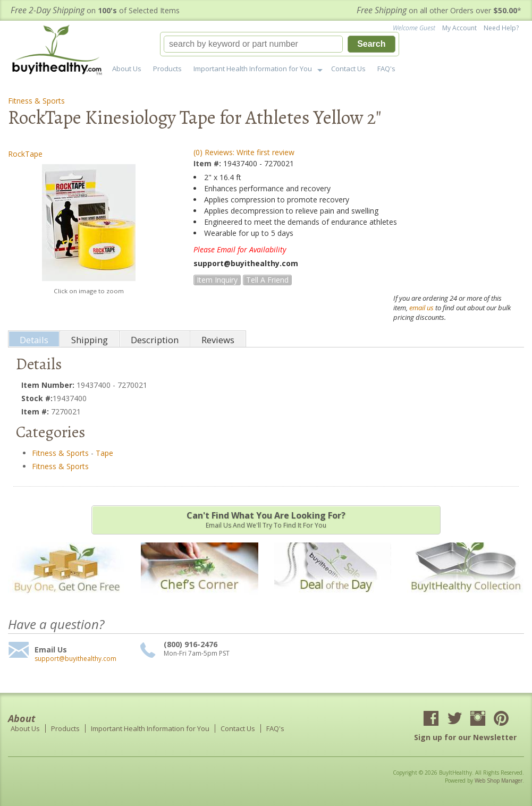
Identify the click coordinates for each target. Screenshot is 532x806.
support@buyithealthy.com (75, 659)
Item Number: (49, 385)
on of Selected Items (95, 10)
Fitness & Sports (36, 101)
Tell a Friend (267, 280)
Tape (104, 453)
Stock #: (37, 398)
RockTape (25, 154)
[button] (280, 44)
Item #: (208, 163)
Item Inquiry (217, 280)
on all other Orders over (439, 10)
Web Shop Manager (499, 780)
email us (421, 308)
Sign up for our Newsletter (465, 737)
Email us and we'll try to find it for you (266, 520)
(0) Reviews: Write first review (244, 152)
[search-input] (254, 44)
